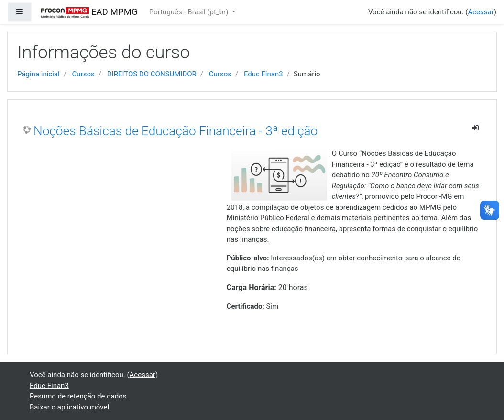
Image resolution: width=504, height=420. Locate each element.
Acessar (481, 12)
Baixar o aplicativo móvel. (70, 407)
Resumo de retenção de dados (78, 396)
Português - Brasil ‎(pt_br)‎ (190, 12)
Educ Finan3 (263, 74)
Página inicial (38, 74)
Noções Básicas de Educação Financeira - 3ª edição (175, 131)
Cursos (83, 74)
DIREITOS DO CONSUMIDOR (152, 74)
